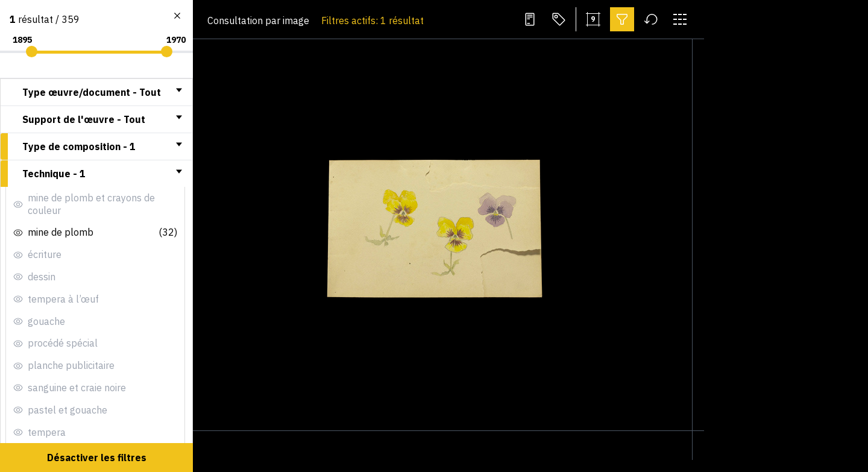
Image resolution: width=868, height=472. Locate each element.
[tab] (96, 92)
